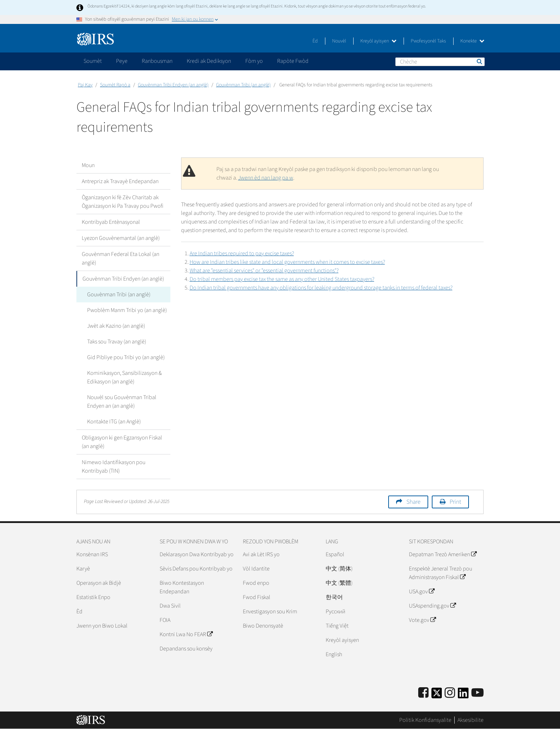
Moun (88, 165)
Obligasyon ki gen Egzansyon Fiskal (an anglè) (122, 442)
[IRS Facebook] (423, 693)
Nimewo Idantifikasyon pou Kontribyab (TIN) (114, 467)
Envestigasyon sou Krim (270, 612)
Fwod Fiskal (257, 597)
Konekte (472, 41)
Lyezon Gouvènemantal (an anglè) (121, 238)
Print (455, 502)
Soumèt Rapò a (115, 85)
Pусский (336, 612)
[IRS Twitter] (437, 695)
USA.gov (422, 592)
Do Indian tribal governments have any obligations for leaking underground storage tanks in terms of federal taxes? (321, 288)
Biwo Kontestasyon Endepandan (182, 587)
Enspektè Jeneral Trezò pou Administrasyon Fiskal (441, 573)
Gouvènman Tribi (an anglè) (243, 85)
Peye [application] (122, 61)
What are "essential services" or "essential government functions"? (264, 271)
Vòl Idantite (256, 569)
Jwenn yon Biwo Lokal (102, 626)
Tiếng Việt (337, 626)
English (334, 654)
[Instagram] (450, 693)
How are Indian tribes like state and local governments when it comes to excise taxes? (287, 262)
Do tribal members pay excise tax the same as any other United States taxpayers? (282, 279)
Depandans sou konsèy (186, 649)
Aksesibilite (471, 720)
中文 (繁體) (339, 583)
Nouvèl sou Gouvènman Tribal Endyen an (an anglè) (122, 402)
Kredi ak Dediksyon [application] (209, 61)
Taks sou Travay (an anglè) (117, 342)
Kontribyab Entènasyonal (111, 222)
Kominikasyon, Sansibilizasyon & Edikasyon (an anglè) (124, 377)
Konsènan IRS (92, 554)
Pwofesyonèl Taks (428, 41)
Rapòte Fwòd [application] (293, 61)
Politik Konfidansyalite (425, 720)
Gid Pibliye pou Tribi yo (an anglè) (126, 357)
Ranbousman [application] (157, 61)
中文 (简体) (339, 569)
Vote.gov (422, 620)
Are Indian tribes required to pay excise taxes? (242, 253)
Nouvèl (339, 41)
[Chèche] (440, 62)
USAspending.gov (432, 606)
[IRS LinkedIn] (463, 695)
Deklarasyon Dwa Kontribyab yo (197, 554)
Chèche (479, 61)
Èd (315, 41)
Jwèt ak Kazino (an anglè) (116, 326)
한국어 (334, 597)
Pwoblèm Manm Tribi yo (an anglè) (127, 310)
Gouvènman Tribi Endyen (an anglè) (173, 85)
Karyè (83, 569)
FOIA (165, 620)
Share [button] (413, 502)
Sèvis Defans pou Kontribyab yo (196, 569)
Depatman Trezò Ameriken (443, 554)
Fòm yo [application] (254, 61)
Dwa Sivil (170, 606)
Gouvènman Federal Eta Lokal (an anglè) (121, 258)
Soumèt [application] (93, 61)
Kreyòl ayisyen (378, 41)
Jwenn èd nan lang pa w (266, 178)
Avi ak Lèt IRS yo (261, 554)
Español (335, 554)
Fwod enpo (256, 583)
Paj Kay (85, 85)
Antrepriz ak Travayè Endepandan (120, 181)
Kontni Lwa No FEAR (186, 634)
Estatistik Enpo (93, 597)
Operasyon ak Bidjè (99, 583)
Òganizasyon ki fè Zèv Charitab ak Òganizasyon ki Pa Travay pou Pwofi (123, 202)
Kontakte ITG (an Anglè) (114, 422)
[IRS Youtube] (477, 693)
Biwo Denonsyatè (263, 626)
